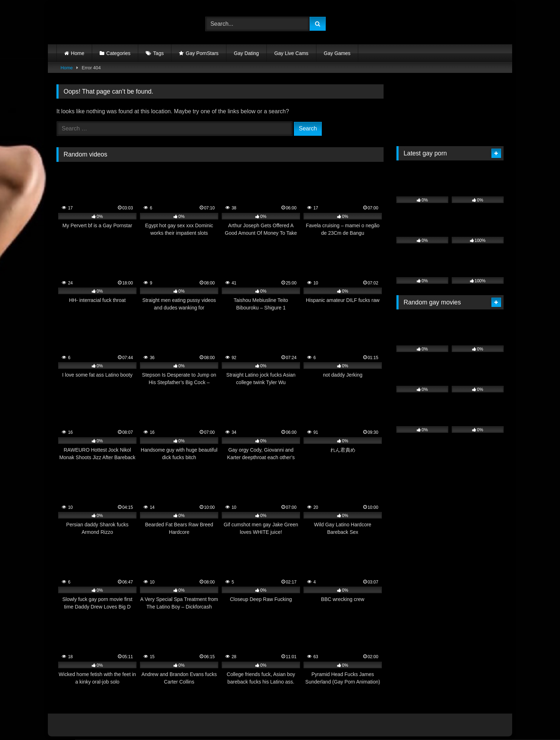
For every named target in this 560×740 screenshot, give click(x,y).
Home (78, 53)
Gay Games (337, 53)
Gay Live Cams (291, 53)
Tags (159, 53)
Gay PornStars (202, 53)
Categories (119, 53)
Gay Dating (246, 53)
